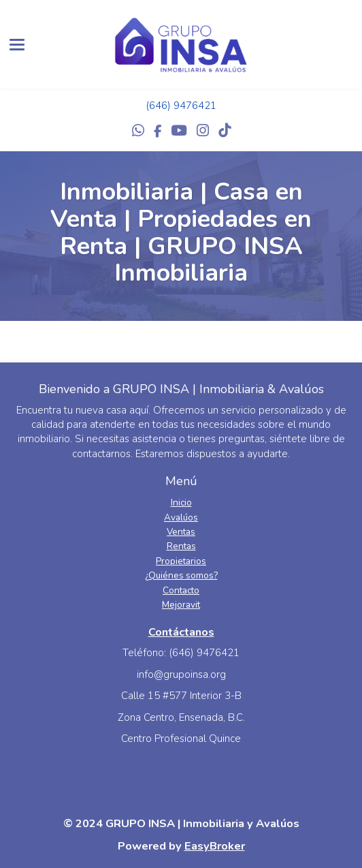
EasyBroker (215, 846)
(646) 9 (163, 106)
